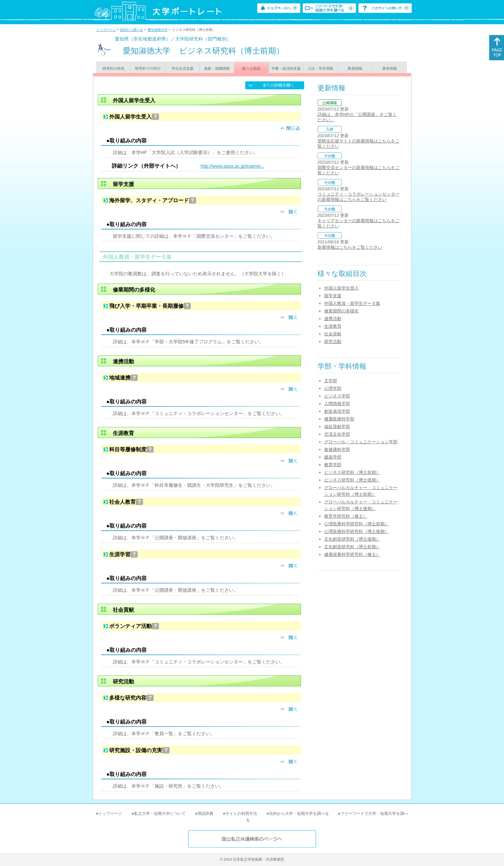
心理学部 (333, 388)
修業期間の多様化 (341, 311)
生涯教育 (333, 326)
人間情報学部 (337, 404)
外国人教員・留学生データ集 (352, 303)
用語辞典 (205, 814)
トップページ (106, 30)
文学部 (331, 381)
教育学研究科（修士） (346, 516)
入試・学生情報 (320, 68)
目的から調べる (131, 30)
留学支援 (333, 296)
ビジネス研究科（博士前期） (352, 472)
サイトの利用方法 (241, 814)
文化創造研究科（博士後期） (352, 539)
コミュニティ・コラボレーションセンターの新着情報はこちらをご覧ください (359, 197)
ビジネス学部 (337, 396)
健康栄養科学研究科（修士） (352, 554)
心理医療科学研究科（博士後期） (357, 531)
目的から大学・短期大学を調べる (299, 814)
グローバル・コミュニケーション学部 (361, 442)
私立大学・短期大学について (160, 814)
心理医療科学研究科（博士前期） (357, 524)
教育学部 (333, 465)
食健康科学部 (337, 449)
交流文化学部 (337, 434)
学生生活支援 (182, 68)
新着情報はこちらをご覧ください (350, 247)
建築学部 (333, 457)
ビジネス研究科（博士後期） (352, 480)
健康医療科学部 (339, 419)
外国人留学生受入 (341, 288)
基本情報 (390, 68)
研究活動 (333, 342)
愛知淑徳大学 (158, 30)
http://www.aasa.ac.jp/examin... (233, 166)
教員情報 (355, 68)
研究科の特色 (113, 68)
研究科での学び (148, 68)
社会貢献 (333, 334)
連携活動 (333, 319)
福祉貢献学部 (337, 427)
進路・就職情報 (217, 68)
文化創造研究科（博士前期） (352, 547)
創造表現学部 (337, 411)
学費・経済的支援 (286, 68)
